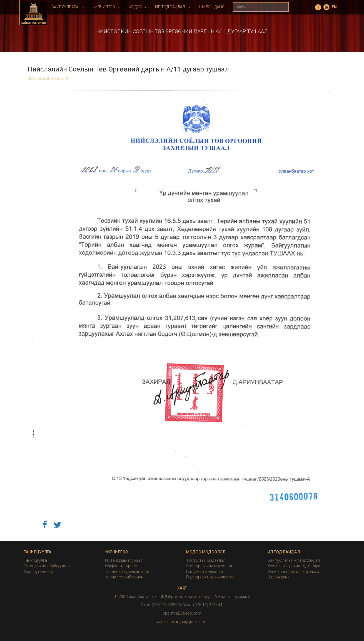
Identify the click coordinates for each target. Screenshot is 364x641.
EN (334, 7)
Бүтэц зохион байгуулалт (47, 566)
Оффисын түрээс (121, 566)
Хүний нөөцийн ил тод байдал (295, 571)
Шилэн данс (279, 577)
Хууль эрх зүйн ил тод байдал (294, 566)
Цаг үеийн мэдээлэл (205, 571)
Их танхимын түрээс (124, 560)
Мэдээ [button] (138, 7)
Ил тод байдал (173, 7)
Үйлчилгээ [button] (106, 7)
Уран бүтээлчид (38, 571)
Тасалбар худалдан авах (127, 571)
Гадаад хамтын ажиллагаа (210, 577)
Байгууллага (68, 7)
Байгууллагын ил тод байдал (294, 560)
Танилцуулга (35, 560)
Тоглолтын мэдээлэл (206, 560)
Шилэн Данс (212, 7)
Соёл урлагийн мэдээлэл (209, 566)
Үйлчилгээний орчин (124, 577)
